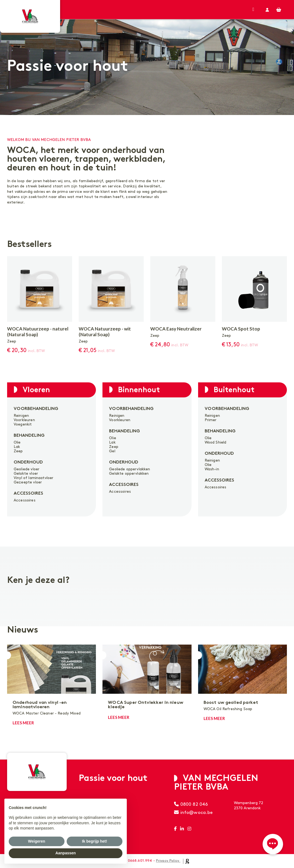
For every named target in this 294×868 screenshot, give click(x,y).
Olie (17, 442)
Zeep (18, 451)
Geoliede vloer (27, 469)
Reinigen (21, 416)
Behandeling (29, 436)
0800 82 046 (191, 804)
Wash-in (212, 469)
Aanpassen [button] (66, 853)
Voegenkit (23, 424)
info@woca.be (193, 813)
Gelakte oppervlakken (129, 473)
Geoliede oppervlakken (130, 469)
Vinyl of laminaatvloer (33, 478)
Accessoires (28, 494)
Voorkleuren (24, 420)
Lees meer (23, 723)
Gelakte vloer (26, 473)
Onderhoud (28, 463)
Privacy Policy (168, 861)
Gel (112, 451)
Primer (211, 420)
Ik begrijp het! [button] (95, 841)
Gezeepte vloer (28, 482)
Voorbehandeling (36, 409)
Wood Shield (216, 442)
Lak (17, 447)
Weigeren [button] (37, 841)
